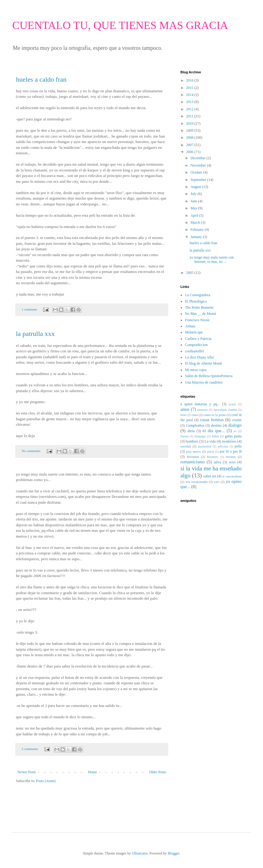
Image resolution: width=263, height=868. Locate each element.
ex (235, 431)
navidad (186, 446)
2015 (190, 88)
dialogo (235, 425)
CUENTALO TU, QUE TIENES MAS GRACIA (120, 25)
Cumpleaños (195, 425)
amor (185, 409)
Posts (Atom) (46, 781)
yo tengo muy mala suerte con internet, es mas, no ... (212, 259)
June (194, 201)
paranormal (205, 446)
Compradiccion (196, 345)
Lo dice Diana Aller (200, 357)
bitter (183, 415)
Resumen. (213, 457)
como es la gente (215, 415)
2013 (190, 102)
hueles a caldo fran (41, 79)
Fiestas (185, 436)
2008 (190, 138)
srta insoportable (196, 482)
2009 (190, 131)
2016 (190, 80)
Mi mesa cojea (196, 370)
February (198, 230)
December (198, 158)
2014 (190, 95)
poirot (211, 452)
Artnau (190, 326)
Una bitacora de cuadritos (204, 382)
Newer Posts (27, 772)
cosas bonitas (212, 420)
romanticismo (193, 462)
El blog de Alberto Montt (204, 363)
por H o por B (231, 451)
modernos (229, 441)
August (196, 187)
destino (216, 425)
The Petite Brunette (199, 307)
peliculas (223, 446)
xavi (217, 482)
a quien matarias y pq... (200, 404)
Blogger (173, 853)
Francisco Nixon (197, 320)
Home (93, 772)
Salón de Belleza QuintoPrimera (209, 376)
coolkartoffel (194, 351)
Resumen (193, 457)
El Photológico (196, 301)
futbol (215, 436)
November (199, 165)
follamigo (200, 436)
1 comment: (30, 309)
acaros (233, 404)
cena (195, 415)
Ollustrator (140, 853)
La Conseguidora (198, 295)
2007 (190, 145)
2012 (190, 109)
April (195, 215)
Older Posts (157, 772)
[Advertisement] (52, 802)
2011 (190, 116)
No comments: (32, 451)
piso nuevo (193, 451)
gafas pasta (233, 436)
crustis (237, 420)
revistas (231, 457)
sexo (232, 462)
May (194, 208)
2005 (190, 273)
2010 (190, 123)
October (197, 172)
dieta (191, 431)
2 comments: (31, 749)
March (196, 223)
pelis (238, 446)
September (199, 180)
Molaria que (194, 332)
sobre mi (210, 476)
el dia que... (213, 431)
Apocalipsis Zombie (225, 410)
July (194, 194)
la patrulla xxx (35, 334)
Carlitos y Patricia (198, 339)
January (197, 237)
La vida (210, 441)
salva (217, 462)
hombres (192, 441)
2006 (190, 152)
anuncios (202, 410)
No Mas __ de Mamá (200, 314)
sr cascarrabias (232, 476)
